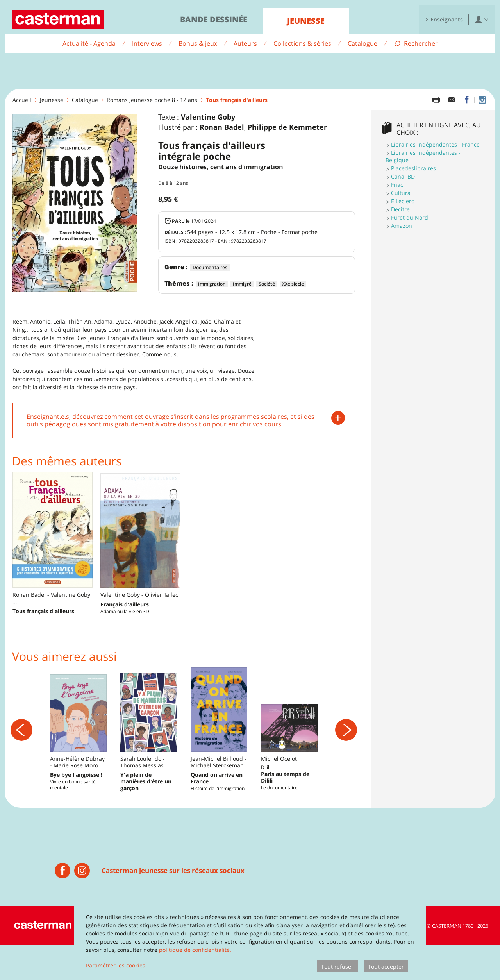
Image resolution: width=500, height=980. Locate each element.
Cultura (401, 193)
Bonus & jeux (198, 43)
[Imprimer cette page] (436, 100)
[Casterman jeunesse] (62, 905)
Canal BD (403, 176)
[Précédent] (21, 748)
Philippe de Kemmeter (287, 127)
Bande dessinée (214, 19)
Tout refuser (337, 967)
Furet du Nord (410, 217)
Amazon (402, 226)
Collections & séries (302, 43)
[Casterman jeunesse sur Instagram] (482, 100)
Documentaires (210, 267)
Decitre (400, 209)
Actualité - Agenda (89, 43)
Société (267, 284)
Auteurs (245, 43)
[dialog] (250, 941)
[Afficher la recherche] (416, 44)
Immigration (212, 284)
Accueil (22, 100)
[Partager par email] (452, 100)
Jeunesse (306, 21)
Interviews (147, 43)
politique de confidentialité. (195, 950)
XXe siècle (293, 284)
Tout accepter (386, 967)
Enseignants (444, 19)
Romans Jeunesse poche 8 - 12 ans (152, 100)
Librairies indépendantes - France (435, 144)
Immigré (242, 284)
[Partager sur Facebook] (467, 100)
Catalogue (362, 43)
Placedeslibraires (413, 168)
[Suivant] (346, 748)
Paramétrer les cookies (116, 965)
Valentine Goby (208, 117)
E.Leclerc (403, 201)
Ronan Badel (222, 127)
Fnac (397, 185)
